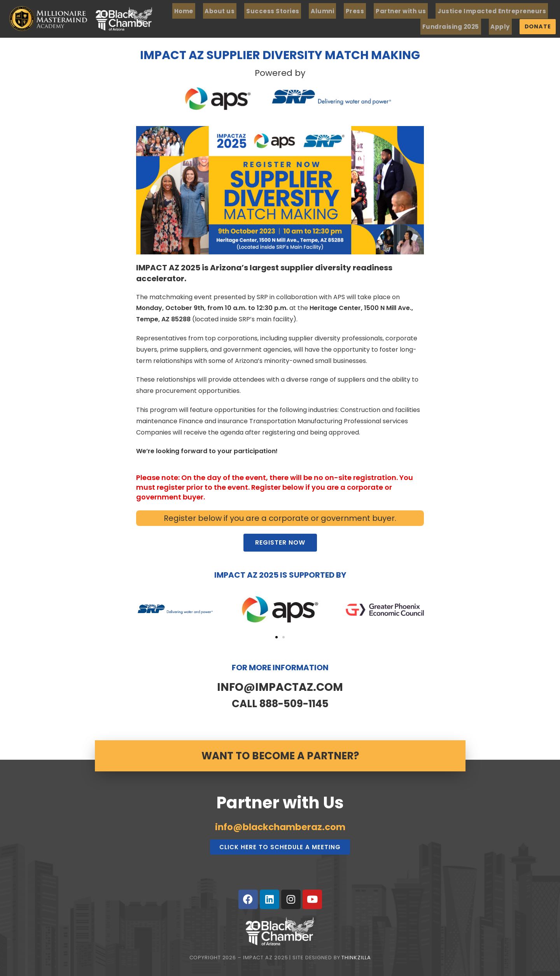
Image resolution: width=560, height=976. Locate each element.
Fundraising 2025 (471, 26)
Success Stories (306, 11)
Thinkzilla (356, 956)
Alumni (352, 11)
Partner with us (421, 11)
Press (380, 11)
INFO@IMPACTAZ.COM (280, 685)
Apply (516, 26)
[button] (276, 636)
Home (225, 11)
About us (257, 11)
